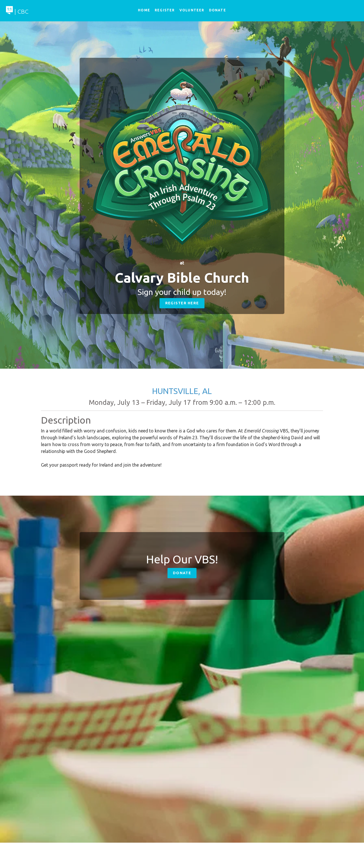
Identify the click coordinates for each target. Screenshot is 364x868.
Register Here (182, 303)
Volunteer (192, 10)
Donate (182, 573)
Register (165, 10)
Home (144, 10)
